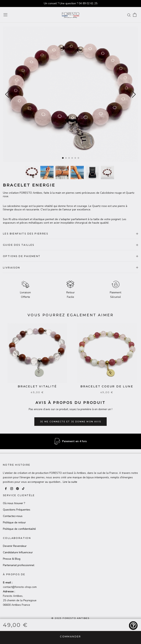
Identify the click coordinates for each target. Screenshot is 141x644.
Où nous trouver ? (14, 503)
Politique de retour (14, 522)
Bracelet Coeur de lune (110, 386)
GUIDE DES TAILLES (70, 245)
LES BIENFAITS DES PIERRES (70, 234)
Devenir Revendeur (15, 546)
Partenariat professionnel (19, 565)
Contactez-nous (13, 516)
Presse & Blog (12, 559)
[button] (134, 94)
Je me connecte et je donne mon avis (70, 422)
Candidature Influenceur (18, 552)
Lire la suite (70, 482)
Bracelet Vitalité (41, 386)
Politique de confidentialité (19, 529)
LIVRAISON (70, 268)
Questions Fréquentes (17, 510)
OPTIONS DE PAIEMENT (70, 256)
